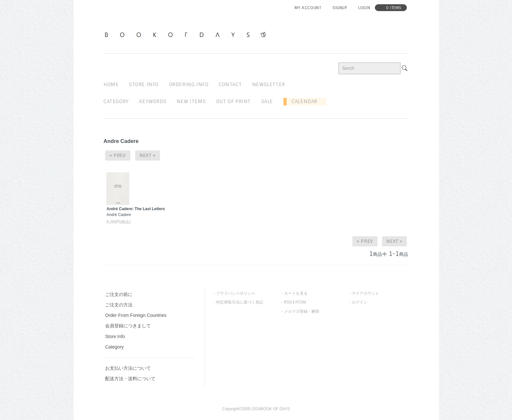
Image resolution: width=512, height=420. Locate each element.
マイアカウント (365, 293)
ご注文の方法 (119, 305)
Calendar (302, 101)
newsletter (269, 85)
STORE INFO (144, 85)
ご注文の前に (119, 294)
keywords (153, 101)
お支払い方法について (128, 368)
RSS (288, 302)
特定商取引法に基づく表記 (240, 302)
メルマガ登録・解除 (302, 311)
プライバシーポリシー (236, 293)
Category (116, 101)
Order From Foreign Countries (136, 315)
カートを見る (296, 293)
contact (230, 85)
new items (191, 101)
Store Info (115, 336)
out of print (233, 101)
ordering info (189, 85)
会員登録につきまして (128, 326)
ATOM (301, 302)
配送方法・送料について (130, 379)
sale (267, 101)
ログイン (360, 302)
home (111, 85)
